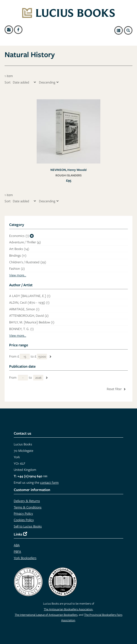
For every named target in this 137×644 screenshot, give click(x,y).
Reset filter (117, 389)
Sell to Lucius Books (28, 526)
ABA (17, 545)
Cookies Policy (24, 520)
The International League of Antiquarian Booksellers (46, 615)
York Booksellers (25, 558)
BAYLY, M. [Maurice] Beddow (32, 322)
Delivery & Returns (27, 501)
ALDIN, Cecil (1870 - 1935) (29, 302)
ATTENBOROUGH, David (29, 315)
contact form (49, 482)
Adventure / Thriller (25, 242)
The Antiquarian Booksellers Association (68, 609)
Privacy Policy (23, 513)
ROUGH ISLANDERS (68, 175)
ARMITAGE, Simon (24, 309)
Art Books (19, 249)
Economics (19, 236)
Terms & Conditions (28, 507)
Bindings (18, 255)
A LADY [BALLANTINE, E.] (30, 296)
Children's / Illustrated (28, 262)
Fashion (17, 268)
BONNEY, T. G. (21, 329)
